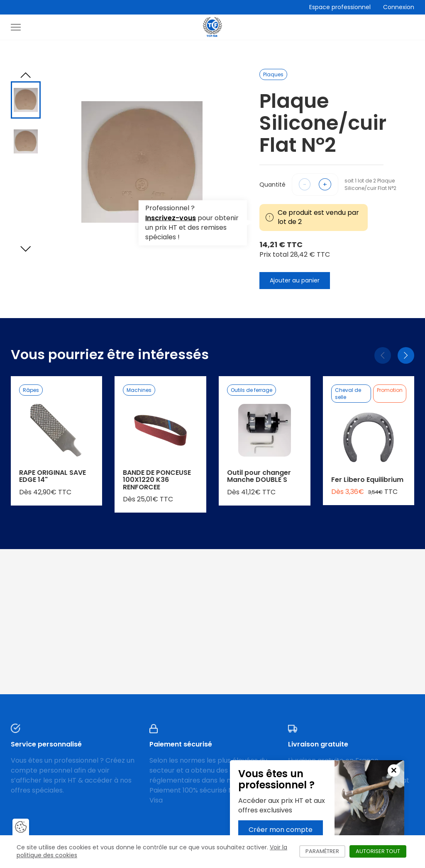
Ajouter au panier (295, 280)
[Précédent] (383, 355)
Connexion (399, 7)
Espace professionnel (340, 7)
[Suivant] (406, 355)
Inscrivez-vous (171, 218)
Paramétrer (325, 851)
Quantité (272, 185)
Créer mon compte (281, 830)
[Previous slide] (26, 75)
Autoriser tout (381, 851)
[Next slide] (26, 249)
